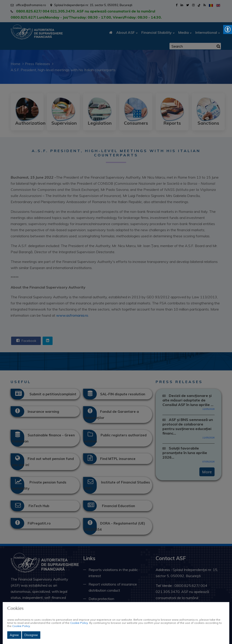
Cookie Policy (79, 623)
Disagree (31, 635)
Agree (14, 635)
